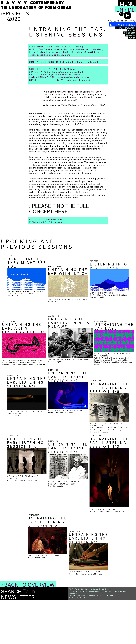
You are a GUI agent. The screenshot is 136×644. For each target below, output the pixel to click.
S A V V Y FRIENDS (123, 24)
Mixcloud (114, 639)
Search (11, 635)
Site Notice (81, 641)
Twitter (99, 639)
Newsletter (18, 640)
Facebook (82, 639)
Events (132, 38)
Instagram (91, 639)
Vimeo (106, 639)
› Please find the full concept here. (59, 252)
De (131, 9)
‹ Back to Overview (28, 628)
